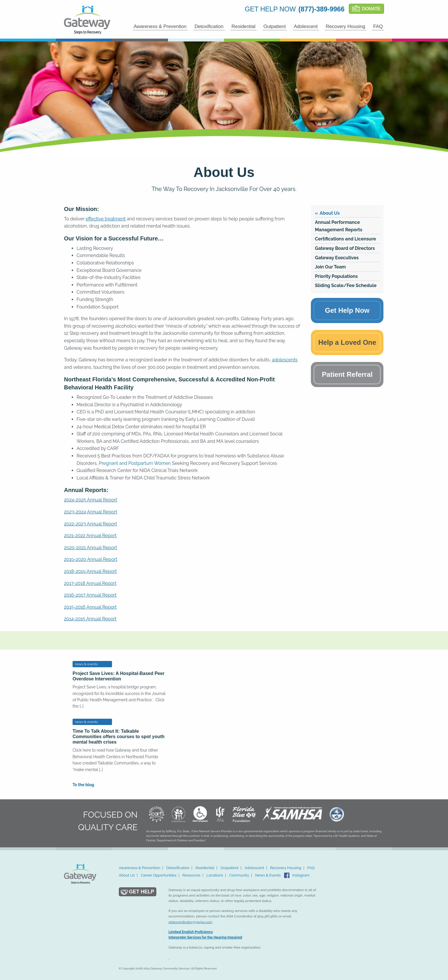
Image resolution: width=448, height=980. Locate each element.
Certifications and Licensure (345, 239)
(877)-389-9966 (322, 9)
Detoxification (209, 26)
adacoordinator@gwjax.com (190, 922)
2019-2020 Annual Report (91, 559)
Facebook (287, 875)
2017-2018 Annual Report (90, 583)
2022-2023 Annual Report (91, 524)
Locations (215, 875)
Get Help (141, 892)
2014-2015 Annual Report (90, 619)
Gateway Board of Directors (345, 248)
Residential (243, 26)
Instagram (301, 875)
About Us (330, 213)
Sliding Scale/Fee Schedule (346, 285)
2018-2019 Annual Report (90, 571)
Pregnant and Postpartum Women (135, 463)
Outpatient (275, 26)
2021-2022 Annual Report (90, 536)
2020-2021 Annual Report (90, 548)
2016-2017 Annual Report (90, 595)
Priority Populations (336, 276)
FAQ (378, 26)
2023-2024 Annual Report (91, 512)
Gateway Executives (337, 258)
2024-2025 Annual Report (91, 500)
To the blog (83, 785)
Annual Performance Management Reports (339, 226)
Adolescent (306, 26)
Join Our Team (330, 267)
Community (239, 875)
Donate (371, 9)
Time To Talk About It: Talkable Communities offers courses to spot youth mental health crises (119, 737)
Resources (192, 875)
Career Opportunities (159, 875)
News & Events (268, 875)
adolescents (285, 360)
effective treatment (106, 219)
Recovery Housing (345, 26)
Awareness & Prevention (160, 26)
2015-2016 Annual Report (90, 607)
